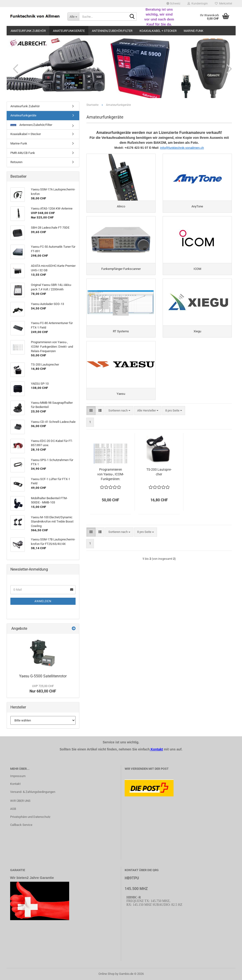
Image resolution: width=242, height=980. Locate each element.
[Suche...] (73, 16)
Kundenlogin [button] (198, 4)
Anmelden (43, 601)
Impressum (18, 776)
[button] (173, 4)
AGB (13, 809)
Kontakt (15, 784)
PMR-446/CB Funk (23, 153)
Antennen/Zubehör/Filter (112, 31)
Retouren (16, 162)
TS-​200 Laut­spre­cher (159, 472)
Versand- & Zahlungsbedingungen (33, 792)
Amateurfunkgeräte (69, 31)
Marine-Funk (193, 31)
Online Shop (106, 974)
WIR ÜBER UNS (20, 801)
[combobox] (119, 411)
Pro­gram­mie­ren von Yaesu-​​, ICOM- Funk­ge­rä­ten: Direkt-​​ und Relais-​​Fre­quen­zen (111, 474)
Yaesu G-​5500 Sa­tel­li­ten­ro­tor (43, 676)
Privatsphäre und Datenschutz (30, 817)
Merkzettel (223, 4)
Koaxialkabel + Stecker (158, 31)
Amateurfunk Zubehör (28, 31)
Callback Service (21, 825)
